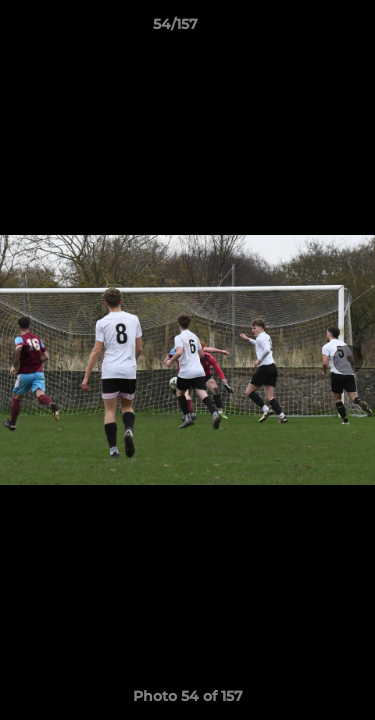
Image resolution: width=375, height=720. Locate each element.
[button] (303, 29)
